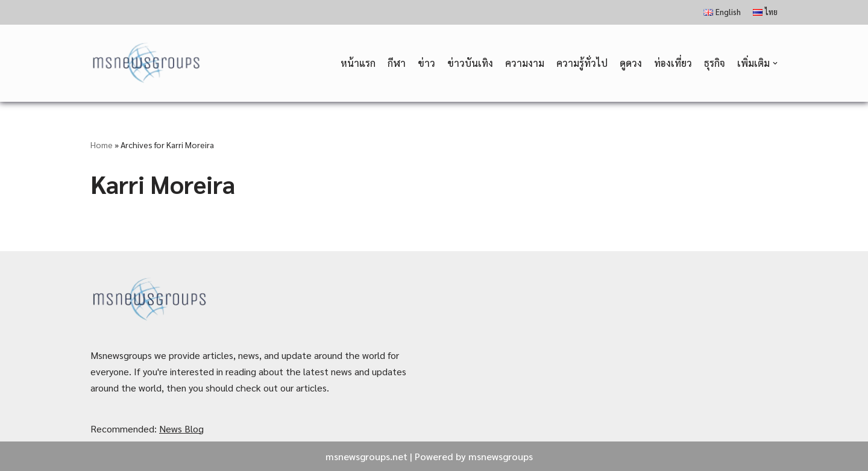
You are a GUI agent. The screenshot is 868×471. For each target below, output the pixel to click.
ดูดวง (631, 63)
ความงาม (525, 63)
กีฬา (397, 63)
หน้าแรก (358, 63)
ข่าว (426, 63)
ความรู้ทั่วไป (582, 63)
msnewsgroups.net (366, 456)
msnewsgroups (501, 456)
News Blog (181, 429)
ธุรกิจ (715, 63)
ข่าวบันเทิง (470, 63)
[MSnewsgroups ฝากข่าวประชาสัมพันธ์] (147, 64)
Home (102, 145)
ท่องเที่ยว (673, 63)
